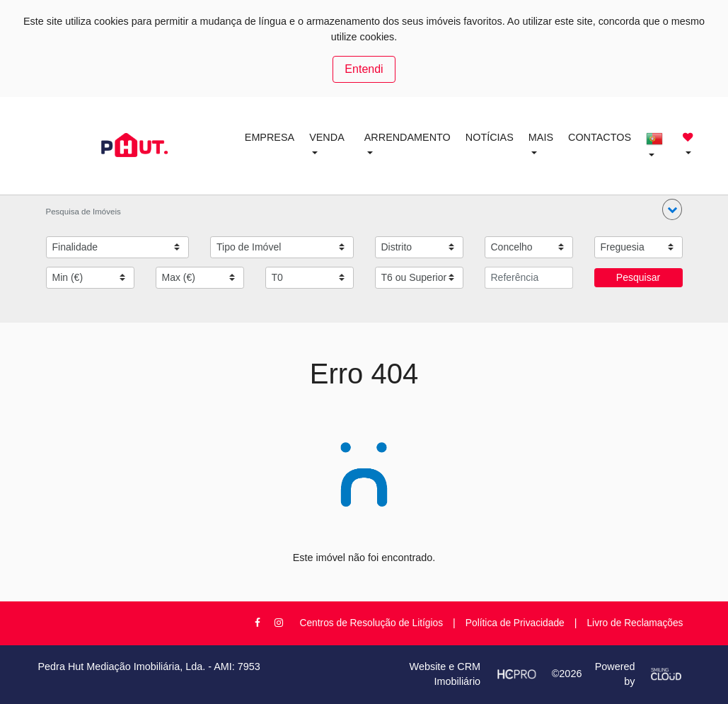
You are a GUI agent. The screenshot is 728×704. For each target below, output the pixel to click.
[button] (672, 209)
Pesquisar (638, 277)
